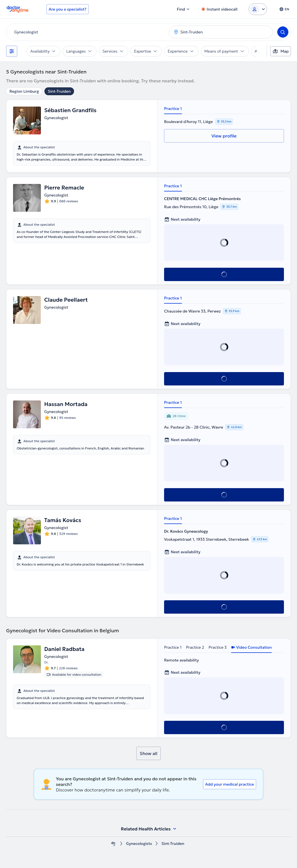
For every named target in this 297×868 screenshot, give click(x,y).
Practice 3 (218, 647)
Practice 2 (195, 647)
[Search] (283, 32)
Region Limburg (24, 91)
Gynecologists (139, 844)
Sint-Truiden (59, 91)
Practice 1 (173, 109)
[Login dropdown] (258, 9)
